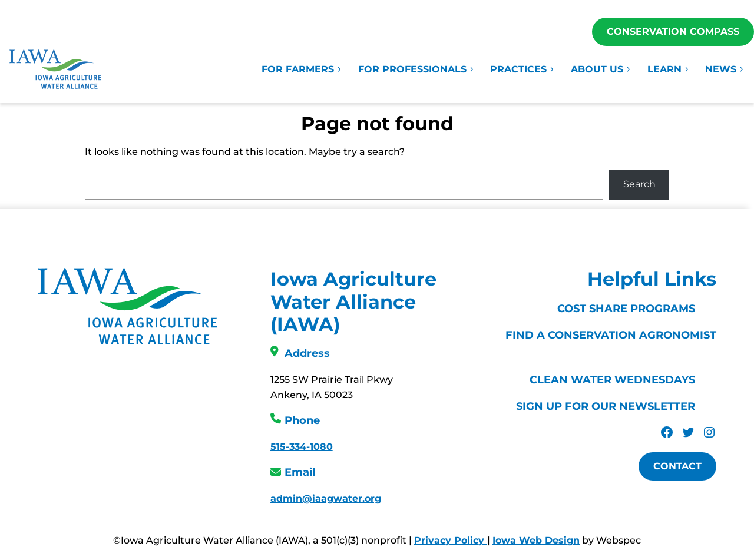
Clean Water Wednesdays (612, 380)
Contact (677, 466)
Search (639, 184)
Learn (669, 69)
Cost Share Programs (626, 309)
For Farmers (302, 69)
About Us (601, 69)
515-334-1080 (302, 447)
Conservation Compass (673, 32)
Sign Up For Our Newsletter (606, 406)
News (725, 69)
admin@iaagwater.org (326, 498)
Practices (522, 69)
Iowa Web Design (536, 540)
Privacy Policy (451, 540)
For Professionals (416, 69)
